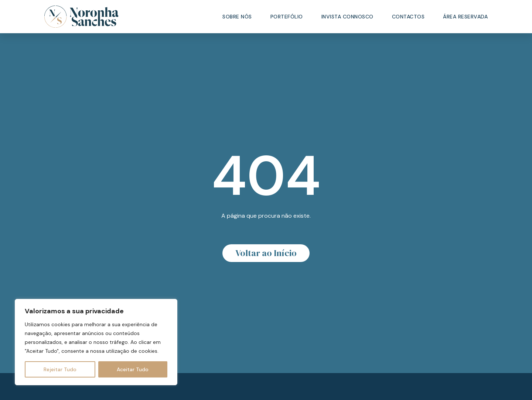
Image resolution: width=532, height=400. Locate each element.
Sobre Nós (237, 17)
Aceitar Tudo (133, 369)
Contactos (408, 17)
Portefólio (287, 17)
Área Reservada (465, 17)
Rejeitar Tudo (60, 369)
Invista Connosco (347, 17)
